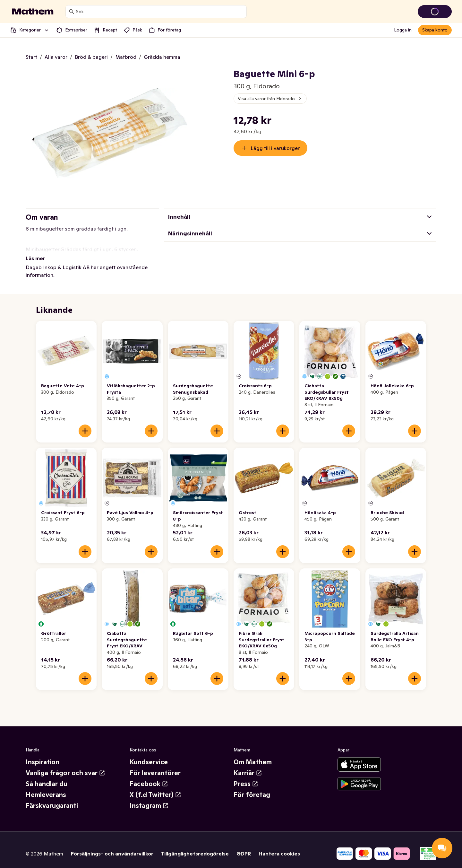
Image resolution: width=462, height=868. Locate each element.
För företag (252, 787)
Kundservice (149, 754)
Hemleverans (46, 787)
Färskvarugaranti (52, 798)
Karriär (248, 765)
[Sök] (72, 12)
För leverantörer (155, 765)
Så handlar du (47, 776)
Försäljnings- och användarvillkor (112, 846)
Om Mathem (253, 754)
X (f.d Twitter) (155, 787)
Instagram (149, 798)
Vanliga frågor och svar (65, 765)
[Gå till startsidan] (33, 12)
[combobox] (160, 12)
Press (246, 776)
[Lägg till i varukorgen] (85, 423)
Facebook (149, 776)
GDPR (244, 846)
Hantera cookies (279, 846)
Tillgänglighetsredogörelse (195, 846)
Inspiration (43, 754)
